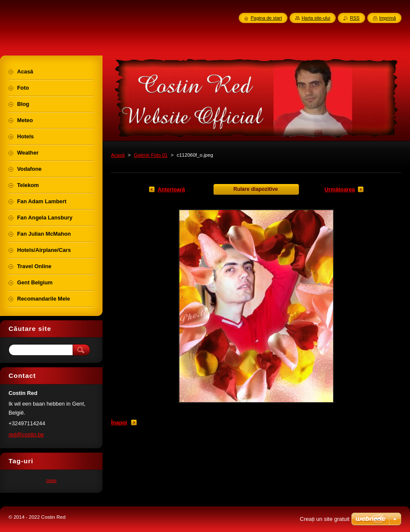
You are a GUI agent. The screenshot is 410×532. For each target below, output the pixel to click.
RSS (354, 18)
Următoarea (340, 189)
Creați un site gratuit (325, 519)
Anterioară (171, 189)
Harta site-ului (316, 18)
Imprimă (388, 18)
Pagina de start (266, 18)
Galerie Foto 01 (151, 155)
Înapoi (119, 422)
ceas (51, 480)
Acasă (118, 155)
